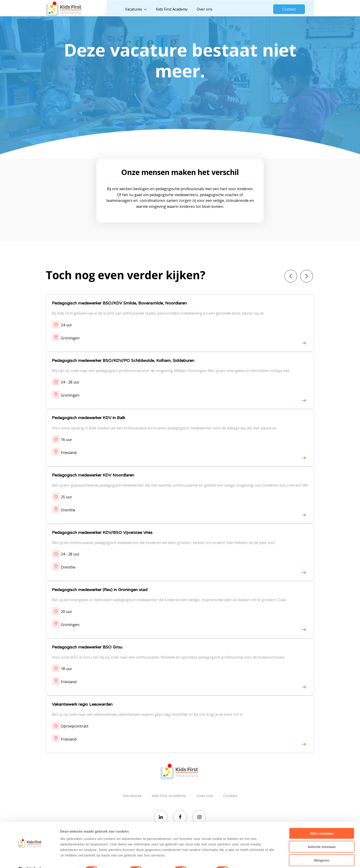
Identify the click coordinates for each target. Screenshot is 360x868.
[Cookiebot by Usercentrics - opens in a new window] (30, 859)
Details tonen (248, 859)
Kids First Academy (175, 9)
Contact (289, 9)
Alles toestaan (322, 822)
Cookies (230, 798)
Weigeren (322, 849)
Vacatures (137, 9)
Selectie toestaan (322, 836)
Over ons (208, 9)
